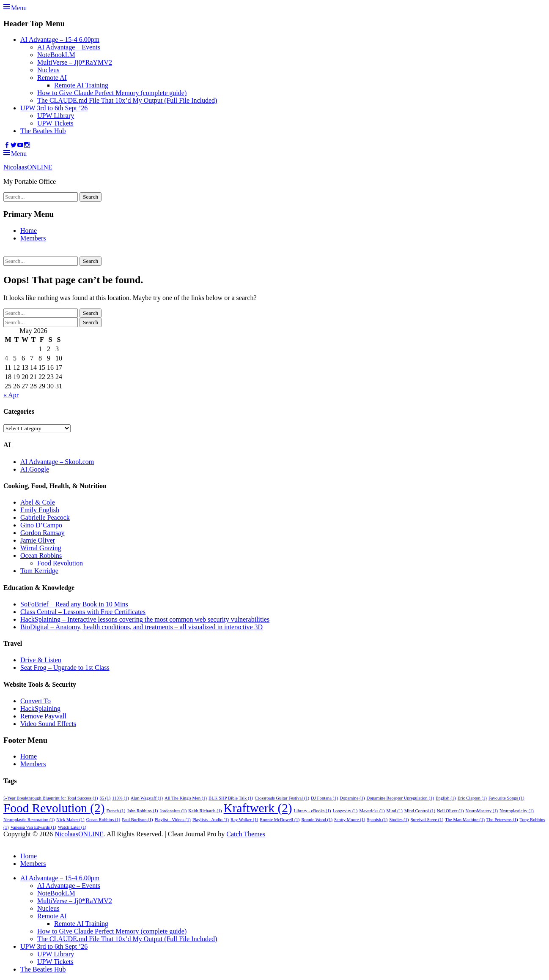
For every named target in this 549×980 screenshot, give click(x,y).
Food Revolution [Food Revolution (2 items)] (54, 808)
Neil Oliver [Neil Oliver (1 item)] (450, 811)
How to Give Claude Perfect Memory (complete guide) (112, 93)
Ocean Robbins (41, 556)
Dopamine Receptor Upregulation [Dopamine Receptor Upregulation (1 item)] (401, 798)
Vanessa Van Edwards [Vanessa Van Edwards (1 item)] (33, 827)
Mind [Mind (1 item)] (395, 811)
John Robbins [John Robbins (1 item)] (142, 811)
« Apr (11, 395)
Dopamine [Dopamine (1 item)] (352, 798)
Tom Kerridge (39, 571)
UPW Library (56, 116)
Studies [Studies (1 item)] (399, 820)
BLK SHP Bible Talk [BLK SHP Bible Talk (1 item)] (231, 798)
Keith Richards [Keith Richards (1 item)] (205, 811)
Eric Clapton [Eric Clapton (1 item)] (472, 798)
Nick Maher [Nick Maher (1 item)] (70, 820)
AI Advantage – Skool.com (57, 462)
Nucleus (48, 70)
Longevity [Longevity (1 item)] (345, 811)
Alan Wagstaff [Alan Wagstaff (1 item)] (147, 798)
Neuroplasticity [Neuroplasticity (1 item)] (517, 811)
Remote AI (52, 78)
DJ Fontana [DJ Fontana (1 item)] (324, 798)
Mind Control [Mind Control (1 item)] (420, 811)
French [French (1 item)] (116, 811)
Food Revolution (60, 563)
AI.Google (35, 469)
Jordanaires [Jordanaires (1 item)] (173, 811)
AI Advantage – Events (69, 47)
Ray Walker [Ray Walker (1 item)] (244, 820)
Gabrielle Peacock (45, 517)
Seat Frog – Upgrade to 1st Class (65, 667)
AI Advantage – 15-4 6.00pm (60, 40)
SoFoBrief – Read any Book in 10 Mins (74, 604)
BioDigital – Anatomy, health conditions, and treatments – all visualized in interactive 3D (141, 627)
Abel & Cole (38, 502)
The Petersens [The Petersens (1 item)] (502, 820)
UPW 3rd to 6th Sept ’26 (54, 108)
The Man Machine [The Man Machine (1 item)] (465, 820)
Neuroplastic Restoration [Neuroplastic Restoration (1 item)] (29, 820)
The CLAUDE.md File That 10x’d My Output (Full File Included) (127, 100)
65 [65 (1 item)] (105, 798)
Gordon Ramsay (42, 533)
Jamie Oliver (38, 540)
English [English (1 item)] (446, 798)
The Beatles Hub (43, 131)
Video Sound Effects (48, 724)
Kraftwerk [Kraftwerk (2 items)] (258, 808)
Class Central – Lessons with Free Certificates (83, 612)
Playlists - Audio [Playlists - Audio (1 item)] (211, 820)
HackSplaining (40, 708)
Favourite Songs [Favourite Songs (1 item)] (506, 798)
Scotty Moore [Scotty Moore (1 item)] (350, 820)
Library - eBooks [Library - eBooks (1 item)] (313, 811)
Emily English (40, 510)
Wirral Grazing (41, 548)
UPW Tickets (55, 123)
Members (33, 238)
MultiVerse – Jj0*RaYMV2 (75, 62)
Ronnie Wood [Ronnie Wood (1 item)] (317, 820)
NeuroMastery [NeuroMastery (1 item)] (482, 811)
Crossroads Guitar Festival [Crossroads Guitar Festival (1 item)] (282, 798)
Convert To (36, 701)
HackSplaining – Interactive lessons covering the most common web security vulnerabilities (145, 619)
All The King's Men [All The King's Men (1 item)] (186, 798)
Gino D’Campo (41, 525)
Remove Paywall (43, 716)
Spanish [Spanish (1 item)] (377, 820)
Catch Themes (246, 834)
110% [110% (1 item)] (121, 798)
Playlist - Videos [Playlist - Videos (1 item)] (173, 820)
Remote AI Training (81, 85)
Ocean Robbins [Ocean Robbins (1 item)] (103, 820)
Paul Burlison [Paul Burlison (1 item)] (137, 820)
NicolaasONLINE (28, 167)
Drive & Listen (41, 660)
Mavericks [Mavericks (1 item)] (372, 811)
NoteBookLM (56, 55)
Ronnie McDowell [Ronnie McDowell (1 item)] (280, 820)
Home (29, 231)
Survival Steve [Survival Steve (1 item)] (427, 820)
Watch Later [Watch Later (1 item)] (72, 827)
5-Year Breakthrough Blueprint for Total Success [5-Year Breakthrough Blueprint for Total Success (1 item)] (51, 798)
